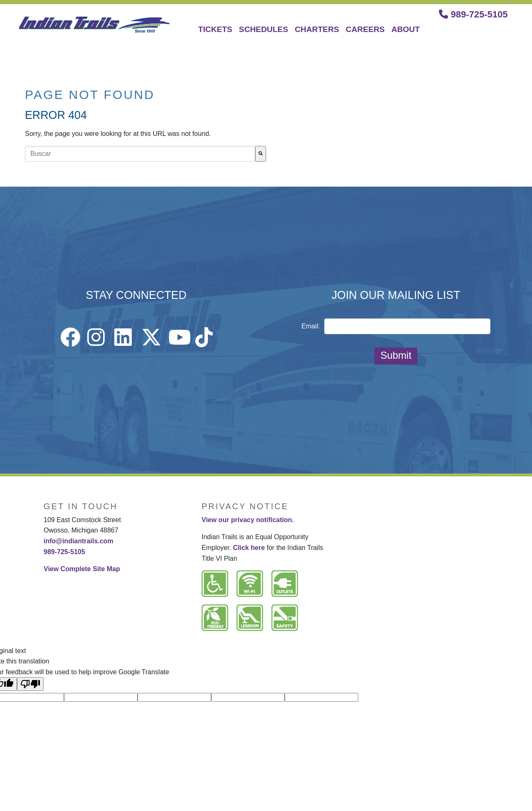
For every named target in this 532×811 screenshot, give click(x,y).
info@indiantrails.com (79, 541)
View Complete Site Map (82, 569)
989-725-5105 (473, 14)
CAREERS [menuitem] (365, 29)
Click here (249, 548)
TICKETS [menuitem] (215, 29)
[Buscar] (261, 154)
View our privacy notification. (248, 520)
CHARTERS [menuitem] (317, 29)
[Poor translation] (30, 684)
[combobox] (140, 154)
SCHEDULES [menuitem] (264, 29)
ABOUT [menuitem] (406, 29)
